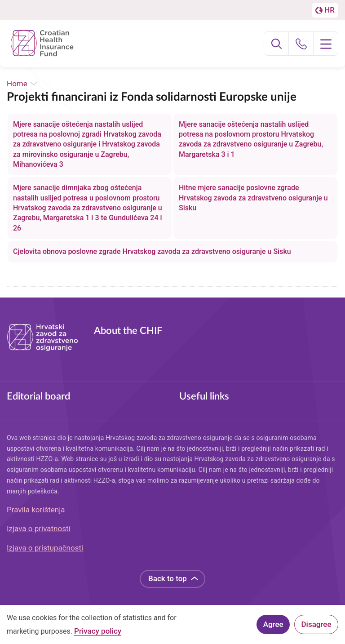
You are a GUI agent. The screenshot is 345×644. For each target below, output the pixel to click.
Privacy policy (98, 633)
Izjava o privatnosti (39, 529)
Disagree (316, 626)
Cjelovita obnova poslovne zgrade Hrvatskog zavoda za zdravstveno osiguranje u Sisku (152, 251)
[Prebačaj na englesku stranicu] (325, 10)
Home (17, 84)
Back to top (168, 578)
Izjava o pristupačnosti (45, 548)
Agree (273, 626)
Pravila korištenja (36, 510)
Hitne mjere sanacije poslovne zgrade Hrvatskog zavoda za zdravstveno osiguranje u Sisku (253, 198)
